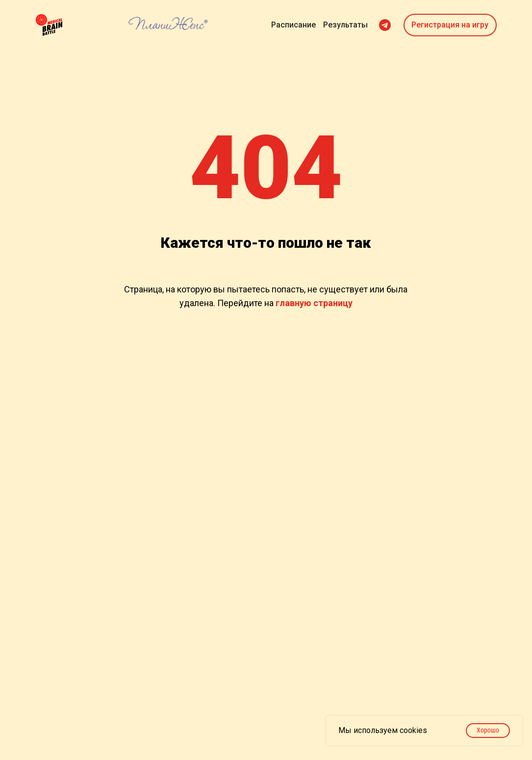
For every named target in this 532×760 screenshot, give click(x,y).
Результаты (345, 25)
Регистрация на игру (450, 25)
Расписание (293, 25)
